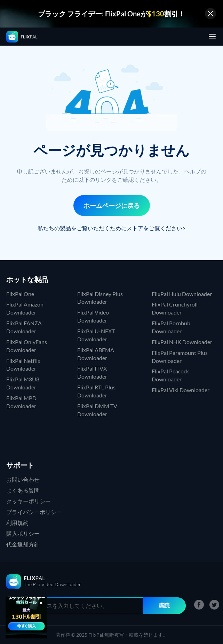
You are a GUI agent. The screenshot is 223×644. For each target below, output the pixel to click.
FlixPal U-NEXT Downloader (96, 335)
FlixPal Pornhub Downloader (171, 327)
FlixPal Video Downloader (93, 316)
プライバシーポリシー (34, 512)
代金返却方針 (23, 544)
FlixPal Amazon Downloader (25, 308)
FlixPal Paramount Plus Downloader (180, 357)
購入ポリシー (23, 533)
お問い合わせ (23, 479)
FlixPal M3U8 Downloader (23, 383)
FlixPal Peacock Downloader (170, 375)
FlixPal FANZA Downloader (24, 327)
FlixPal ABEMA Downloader (96, 354)
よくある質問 (23, 490)
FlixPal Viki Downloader (181, 390)
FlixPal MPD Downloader (21, 402)
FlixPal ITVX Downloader (92, 372)
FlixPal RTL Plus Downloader (96, 391)
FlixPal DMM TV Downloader (97, 410)
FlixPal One (20, 294)
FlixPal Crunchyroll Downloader (175, 308)
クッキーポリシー (29, 501)
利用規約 (17, 523)
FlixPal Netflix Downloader (23, 365)
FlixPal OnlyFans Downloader (27, 346)
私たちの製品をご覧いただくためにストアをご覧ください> (111, 228)
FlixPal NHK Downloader (182, 342)
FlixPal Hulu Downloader (182, 294)
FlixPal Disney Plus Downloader (100, 298)
